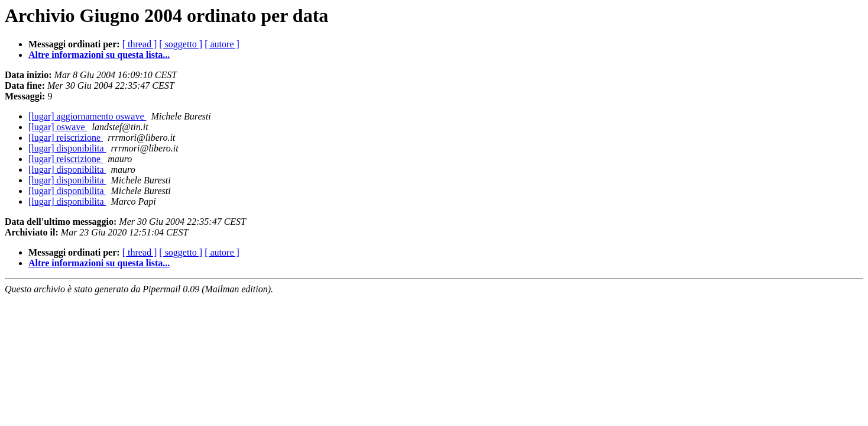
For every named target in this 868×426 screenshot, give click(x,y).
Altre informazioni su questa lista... (99, 55)
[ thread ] (140, 44)
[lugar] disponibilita (67, 148)
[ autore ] (222, 44)
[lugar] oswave (58, 127)
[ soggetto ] (181, 44)
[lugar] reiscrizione (66, 138)
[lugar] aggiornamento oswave (87, 116)
